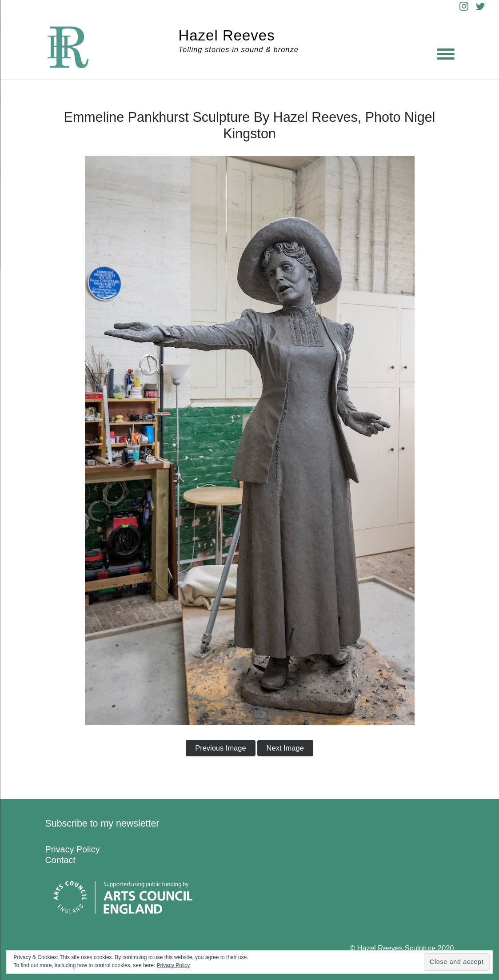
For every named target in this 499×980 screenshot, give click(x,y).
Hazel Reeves (227, 35)
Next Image (285, 748)
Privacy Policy (73, 849)
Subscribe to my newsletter (102, 823)
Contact (60, 860)
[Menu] (446, 53)
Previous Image (220, 748)
